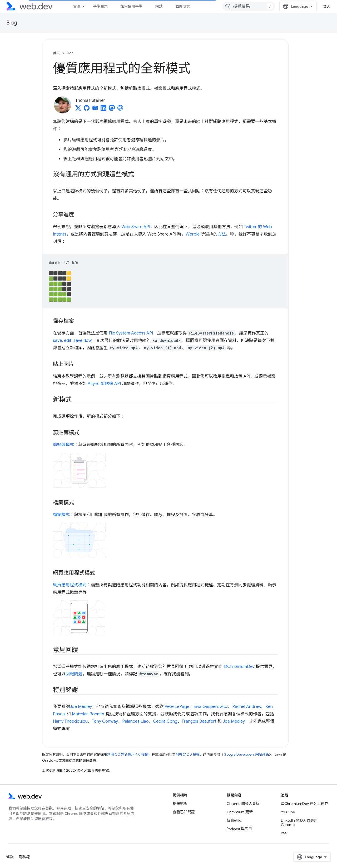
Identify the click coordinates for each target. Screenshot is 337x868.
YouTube (288, 812)
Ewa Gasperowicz (211, 707)
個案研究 (182, 6)
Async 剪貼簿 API (104, 384)
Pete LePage (177, 707)
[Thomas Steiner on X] (78, 109)
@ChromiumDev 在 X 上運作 (305, 804)
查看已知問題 (184, 812)
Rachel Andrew (247, 707)
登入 (327, 6)
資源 (77, 6)
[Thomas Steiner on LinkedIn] (103, 109)
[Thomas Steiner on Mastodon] (112, 109)
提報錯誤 (180, 804)
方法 (222, 234)
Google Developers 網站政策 (246, 754)
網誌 (159, 6)
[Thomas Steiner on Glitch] (95, 109)
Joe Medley (81, 707)
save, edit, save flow (72, 341)
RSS (284, 833)
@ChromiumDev (239, 667)
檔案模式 (61, 515)
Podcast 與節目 (239, 829)
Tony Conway (105, 721)
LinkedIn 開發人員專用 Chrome (299, 822)
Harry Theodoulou (70, 721)
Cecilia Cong (165, 721)
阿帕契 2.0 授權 (188, 754)
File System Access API (131, 333)
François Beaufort (199, 721)
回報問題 (74, 674)
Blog (12, 23)
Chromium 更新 (240, 812)
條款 (10, 857)
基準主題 (100, 6)
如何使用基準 (131, 6)
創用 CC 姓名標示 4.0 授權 (128, 754)
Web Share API (136, 227)
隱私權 (24, 857)
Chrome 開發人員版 (243, 804)
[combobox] (249, 6)
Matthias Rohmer (88, 714)
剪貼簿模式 (63, 445)
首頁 (56, 53)
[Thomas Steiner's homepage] (120, 109)
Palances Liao (135, 721)
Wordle (193, 234)
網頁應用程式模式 (70, 585)
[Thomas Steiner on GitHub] (87, 109)
